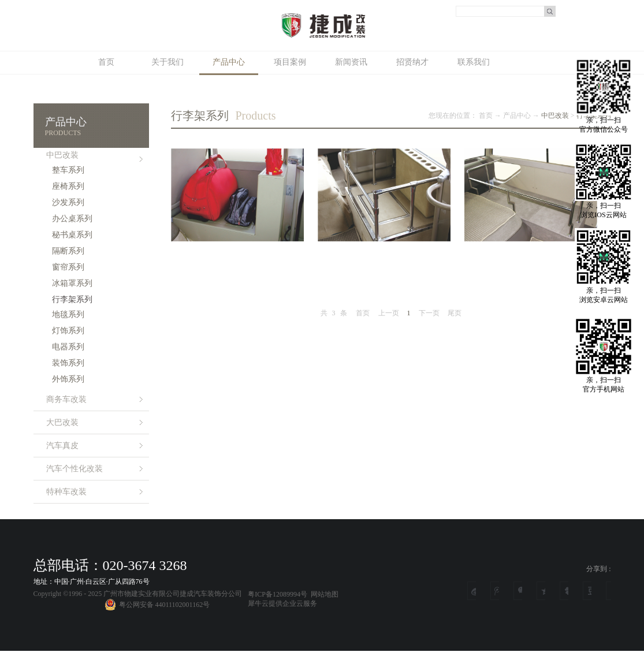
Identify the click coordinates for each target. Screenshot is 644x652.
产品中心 (517, 116)
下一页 (429, 313)
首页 (106, 62)
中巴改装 (555, 116)
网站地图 (323, 594)
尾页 (455, 313)
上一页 (389, 313)
